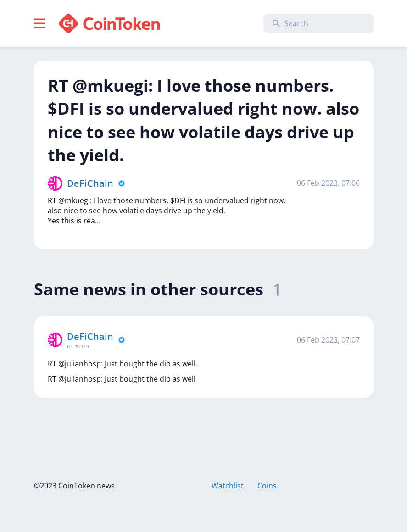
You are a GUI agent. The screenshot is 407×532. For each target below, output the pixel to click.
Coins (267, 486)
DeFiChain (90, 183)
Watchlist (228, 486)
